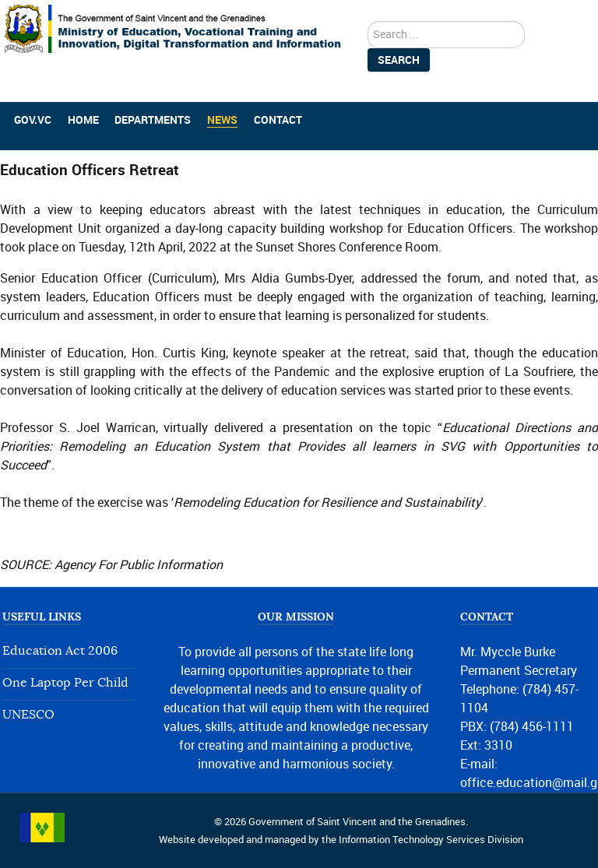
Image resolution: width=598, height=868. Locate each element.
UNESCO (28, 715)
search (368, 21)
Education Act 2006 (60, 651)
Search (399, 60)
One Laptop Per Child (65, 683)
